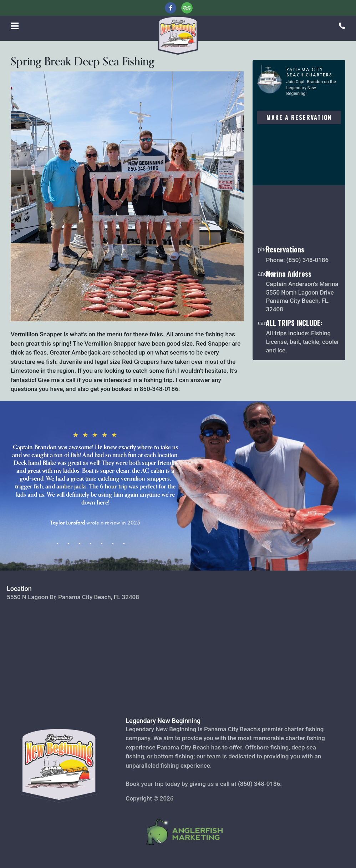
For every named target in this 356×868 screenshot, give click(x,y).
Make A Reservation (299, 117)
